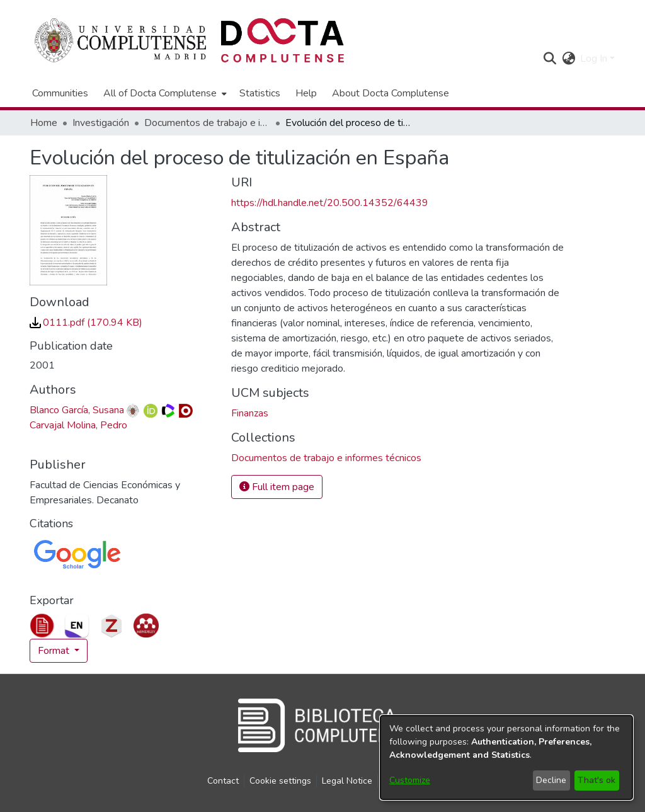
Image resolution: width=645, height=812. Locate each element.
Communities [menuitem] (60, 93)
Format (55, 651)
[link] (86, 323)
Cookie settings (280, 781)
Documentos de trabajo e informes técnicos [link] (207, 123)
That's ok (596, 780)
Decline (551, 780)
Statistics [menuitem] (260, 93)
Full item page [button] (277, 487)
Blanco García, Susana (77, 410)
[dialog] (506, 758)
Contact (223, 781)
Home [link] (44, 123)
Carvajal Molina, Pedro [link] (78, 425)
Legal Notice (347, 781)
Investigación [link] (101, 123)
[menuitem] (164, 93)
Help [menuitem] (306, 93)
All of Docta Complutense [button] (160, 93)
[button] (550, 59)
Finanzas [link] (250, 413)
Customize (410, 780)
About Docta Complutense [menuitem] (391, 93)
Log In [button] (595, 59)
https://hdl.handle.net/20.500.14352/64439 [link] (330, 203)
